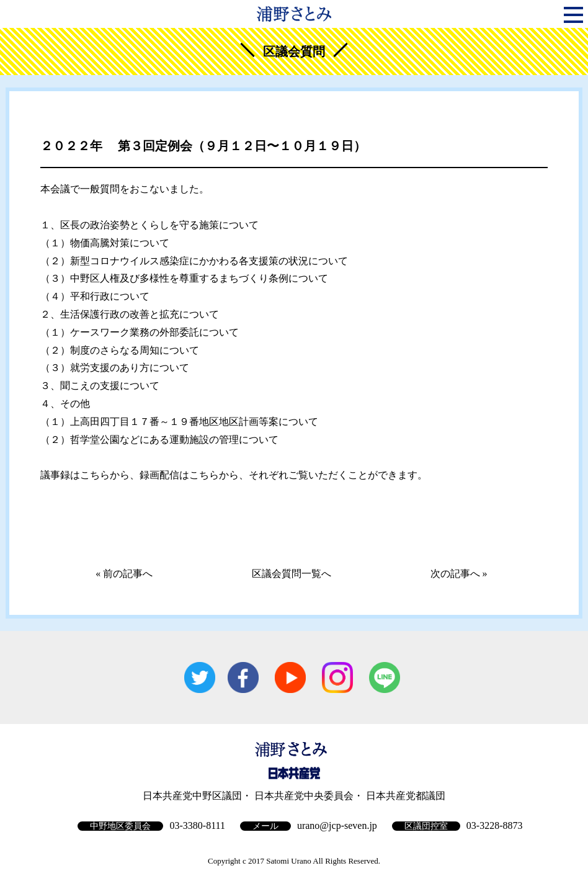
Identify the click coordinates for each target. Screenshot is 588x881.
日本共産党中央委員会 (304, 796)
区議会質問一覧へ (292, 574)
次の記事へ (455, 574)
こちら (95, 475)
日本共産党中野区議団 (192, 796)
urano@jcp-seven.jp (337, 825)
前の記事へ (128, 574)
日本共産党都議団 (406, 796)
